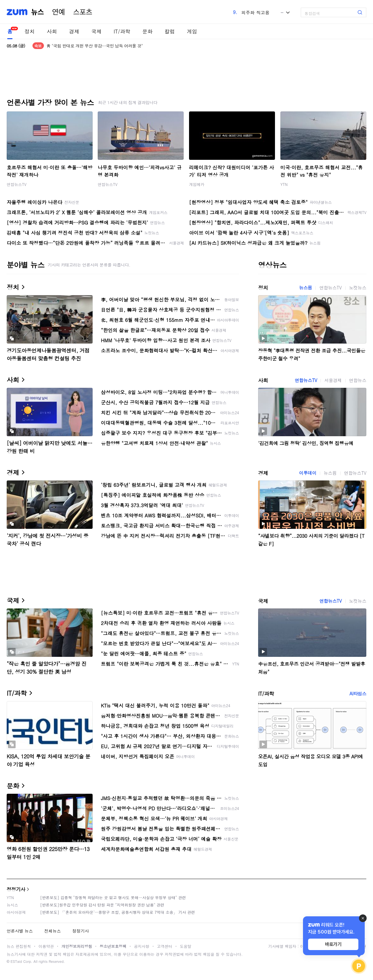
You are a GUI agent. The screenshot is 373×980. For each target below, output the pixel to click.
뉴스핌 (306, 288)
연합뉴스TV (17, 184)
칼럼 (170, 31)
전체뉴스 (53, 931)
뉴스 (38, 12)
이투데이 (308, 473)
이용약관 (46, 946)
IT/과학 (122, 31)
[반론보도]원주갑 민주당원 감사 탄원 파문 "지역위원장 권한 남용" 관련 (102, 905)
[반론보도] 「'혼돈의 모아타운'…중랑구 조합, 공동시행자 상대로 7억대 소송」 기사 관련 (118, 912)
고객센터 (165, 946)
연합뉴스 (358, 380)
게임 (192, 31)
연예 (59, 12)
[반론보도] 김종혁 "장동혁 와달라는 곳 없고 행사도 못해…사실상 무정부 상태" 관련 (113, 897)
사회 (52, 31)
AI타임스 (358, 693)
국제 (96, 31)
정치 (30, 31)
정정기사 (16, 889)
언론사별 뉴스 (20, 931)
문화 (147, 31)
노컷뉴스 (358, 288)
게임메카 (197, 184)
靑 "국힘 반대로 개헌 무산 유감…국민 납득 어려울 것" (95, 46)
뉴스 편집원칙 (19, 946)
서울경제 (333, 380)
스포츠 (83, 12)
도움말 (186, 946)
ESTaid (16, 961)
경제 (74, 31)
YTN (284, 184)
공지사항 (142, 946)
